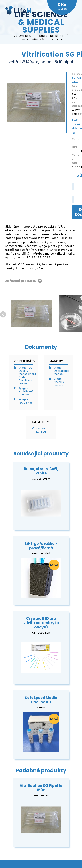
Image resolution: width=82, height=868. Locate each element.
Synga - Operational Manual (61, 371)
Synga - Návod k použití (59, 382)
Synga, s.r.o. (77, 80)
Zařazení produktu (21, 281)
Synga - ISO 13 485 (26, 401)
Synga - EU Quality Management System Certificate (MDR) (26, 376)
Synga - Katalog (41, 430)
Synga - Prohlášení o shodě (26, 392)
